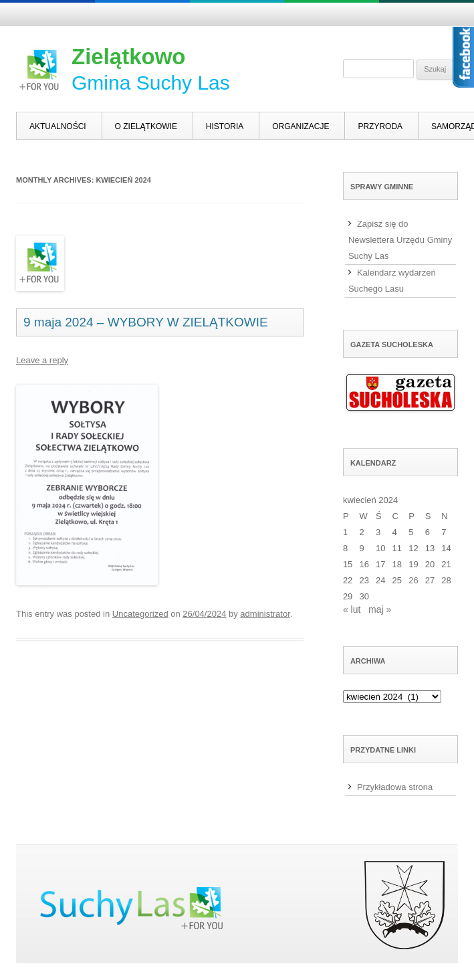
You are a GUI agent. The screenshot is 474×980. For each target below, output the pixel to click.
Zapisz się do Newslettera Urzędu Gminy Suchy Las (400, 240)
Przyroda (380, 126)
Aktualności (58, 126)
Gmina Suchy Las (151, 83)
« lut (352, 609)
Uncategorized (140, 614)
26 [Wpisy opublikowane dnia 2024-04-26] (413, 580)
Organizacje (301, 126)
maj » (380, 609)
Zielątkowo (129, 57)
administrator (265, 614)
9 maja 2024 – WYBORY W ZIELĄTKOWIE (146, 322)
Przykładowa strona (395, 787)
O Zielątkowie (146, 126)
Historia (225, 126)
